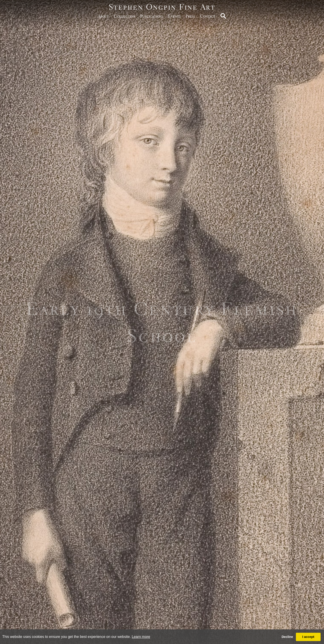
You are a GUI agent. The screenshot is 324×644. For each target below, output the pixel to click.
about (103, 16)
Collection (125, 16)
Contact (208, 16)
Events (174, 16)
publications (152, 16)
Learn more (141, 637)
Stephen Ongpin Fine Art (162, 7)
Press (190, 16)
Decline (287, 637)
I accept (308, 637)
